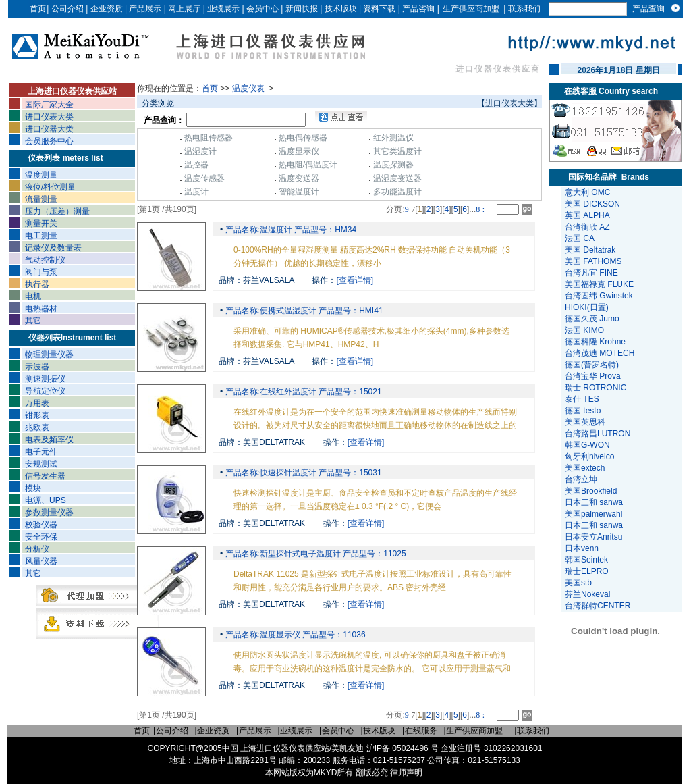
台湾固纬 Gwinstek (599, 296)
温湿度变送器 (397, 178)
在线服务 (421, 731)
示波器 (37, 367)
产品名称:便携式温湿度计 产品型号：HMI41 (303, 311)
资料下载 (379, 9)
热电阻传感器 (209, 138)
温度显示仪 (299, 151)
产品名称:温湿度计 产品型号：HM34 (289, 230)
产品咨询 (418, 9)
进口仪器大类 (49, 129)
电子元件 (41, 452)
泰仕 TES (582, 399)
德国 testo (583, 411)
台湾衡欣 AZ (587, 227)
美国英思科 (585, 422)
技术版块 (341, 9)
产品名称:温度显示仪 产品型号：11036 (294, 635)
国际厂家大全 (49, 105)
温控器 (196, 165)
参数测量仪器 (49, 513)
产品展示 (145, 9)
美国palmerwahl (595, 514)
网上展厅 (184, 9)
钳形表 (37, 415)
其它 (33, 321)
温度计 (196, 192)
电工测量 (41, 236)
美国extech (586, 468)
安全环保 (41, 537)
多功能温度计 (397, 192)
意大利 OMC (587, 192)
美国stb (581, 583)
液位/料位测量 (50, 187)
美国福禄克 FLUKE (599, 284)
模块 (33, 488)
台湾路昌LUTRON (598, 434)
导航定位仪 (45, 391)
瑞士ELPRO (588, 571)
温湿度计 (200, 151)
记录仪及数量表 (53, 248)
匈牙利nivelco (591, 456)
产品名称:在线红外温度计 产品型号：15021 (302, 392)
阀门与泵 (41, 272)
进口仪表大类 (49, 117)
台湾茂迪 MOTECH (600, 353)
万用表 (37, 403)
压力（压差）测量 (57, 211)
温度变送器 (299, 178)
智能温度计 (299, 192)
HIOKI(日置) (587, 307)
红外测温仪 (393, 138)
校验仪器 (41, 525)
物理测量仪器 (49, 355)
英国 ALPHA (587, 215)
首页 (38, 9)
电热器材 (41, 309)
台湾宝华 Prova (593, 376)
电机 (33, 296)
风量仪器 (41, 561)
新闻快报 (302, 9)
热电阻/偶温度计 (308, 165)
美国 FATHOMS (593, 261)
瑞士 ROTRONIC (596, 388)
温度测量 (41, 175)
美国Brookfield (592, 491)
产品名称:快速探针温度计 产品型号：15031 (302, 473)
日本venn (583, 548)
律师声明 (406, 773)
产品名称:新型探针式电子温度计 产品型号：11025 (314, 554)
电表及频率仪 (49, 440)
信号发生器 (45, 476)
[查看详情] (355, 280)
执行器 (37, 284)
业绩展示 (223, 9)
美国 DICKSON (592, 204)
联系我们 (524, 9)
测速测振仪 (45, 379)
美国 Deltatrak (590, 250)
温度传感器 (204, 178)
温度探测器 (393, 165)
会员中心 (262, 9)
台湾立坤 (581, 479)
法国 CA (580, 238)
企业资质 (107, 9)
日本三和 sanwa (595, 502)
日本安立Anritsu (595, 537)
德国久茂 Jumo (592, 319)
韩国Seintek (587, 560)
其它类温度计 (397, 151)
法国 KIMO (584, 330)
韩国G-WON (588, 445)
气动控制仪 (45, 260)
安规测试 (41, 464)
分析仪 (37, 549)
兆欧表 (37, 427)
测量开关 (41, 224)
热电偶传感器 (303, 138)
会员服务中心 (49, 141)
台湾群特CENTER (599, 606)
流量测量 (41, 199)
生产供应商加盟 (471, 9)
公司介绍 (67, 9)
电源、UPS (46, 500)
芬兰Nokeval (589, 594)
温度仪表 (249, 88)
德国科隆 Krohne (595, 342)
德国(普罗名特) (592, 365)
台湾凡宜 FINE (591, 273)
